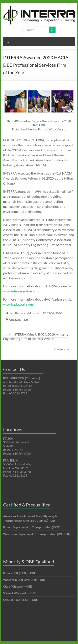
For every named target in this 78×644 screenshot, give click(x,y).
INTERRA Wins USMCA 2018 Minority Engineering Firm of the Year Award (36, 336)
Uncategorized (19, 319)
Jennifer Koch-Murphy (24, 313)
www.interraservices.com (21, 291)
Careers (62, 349)
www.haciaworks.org (18, 304)
